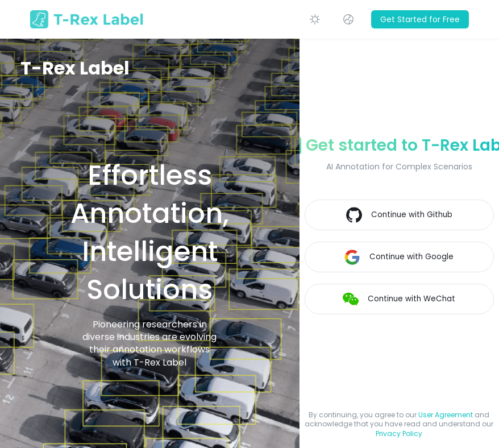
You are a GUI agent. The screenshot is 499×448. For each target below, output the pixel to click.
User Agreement (446, 415)
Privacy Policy (399, 434)
